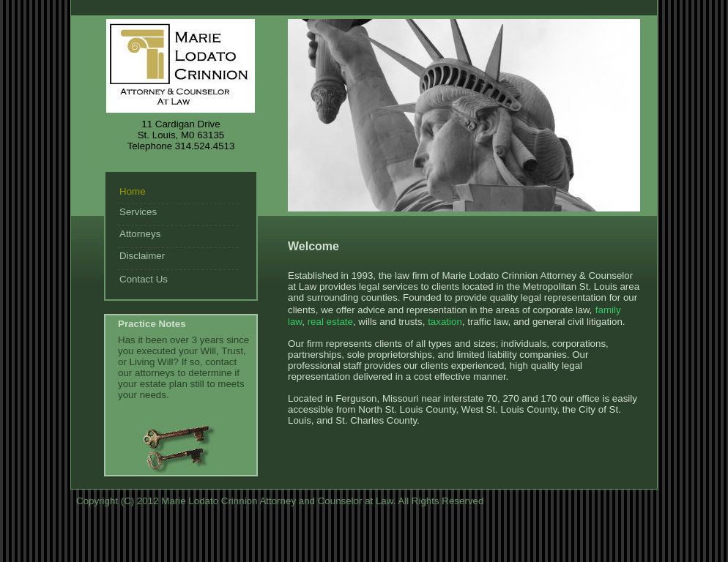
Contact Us (144, 279)
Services (138, 212)
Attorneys (140, 234)
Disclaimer (142, 256)
